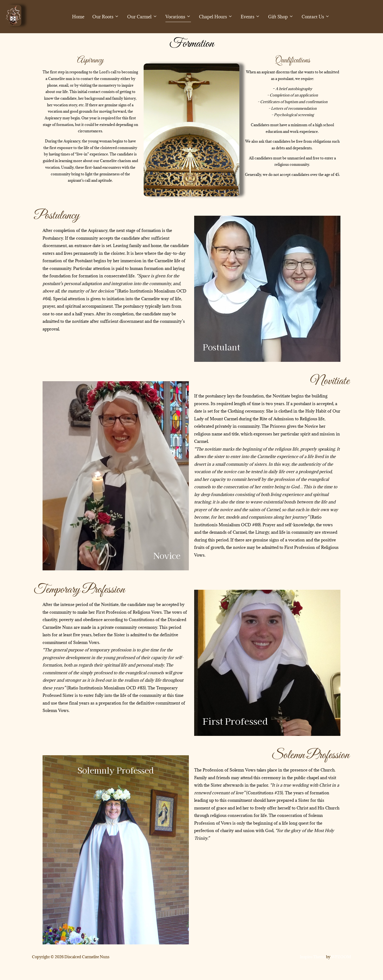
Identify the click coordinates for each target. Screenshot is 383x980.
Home (78, 17)
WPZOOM (341, 970)
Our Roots (106, 17)
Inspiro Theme (313, 970)
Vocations (178, 17)
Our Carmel (142, 17)
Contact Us (316, 17)
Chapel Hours (216, 17)
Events (250, 17)
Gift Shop (281, 17)
